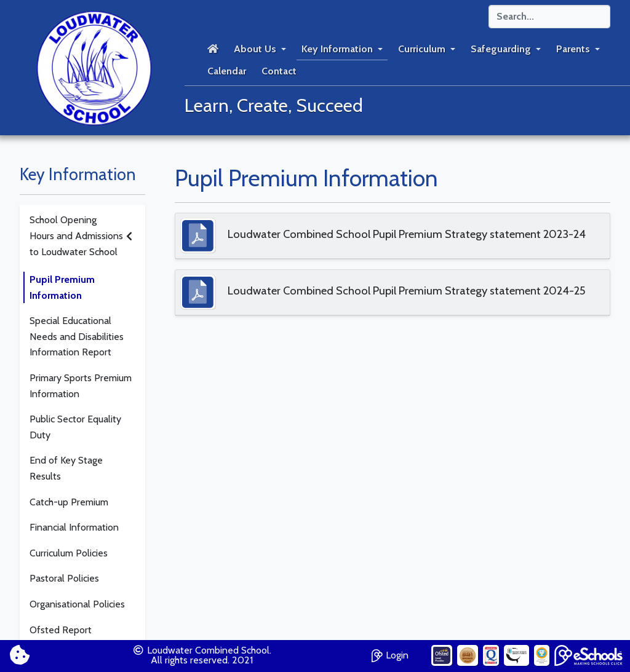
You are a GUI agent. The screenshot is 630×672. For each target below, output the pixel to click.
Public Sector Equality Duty (75, 427)
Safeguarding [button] (501, 49)
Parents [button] (573, 49)
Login (390, 654)
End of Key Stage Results (66, 468)
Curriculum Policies (69, 553)
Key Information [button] (337, 49)
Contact (279, 71)
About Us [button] (255, 49)
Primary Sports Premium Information (81, 386)
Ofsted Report (61, 630)
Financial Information (74, 527)
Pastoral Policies (64, 578)
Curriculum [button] (422, 49)
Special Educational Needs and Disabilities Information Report (77, 336)
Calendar (227, 71)
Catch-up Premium (69, 502)
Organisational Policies (77, 604)
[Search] (549, 17)
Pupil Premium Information (62, 287)
